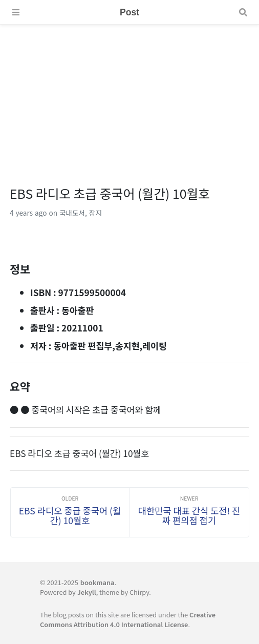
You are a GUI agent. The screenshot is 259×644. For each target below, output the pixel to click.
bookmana (98, 582)
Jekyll (87, 592)
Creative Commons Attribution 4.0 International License (128, 619)
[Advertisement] (129, 96)
